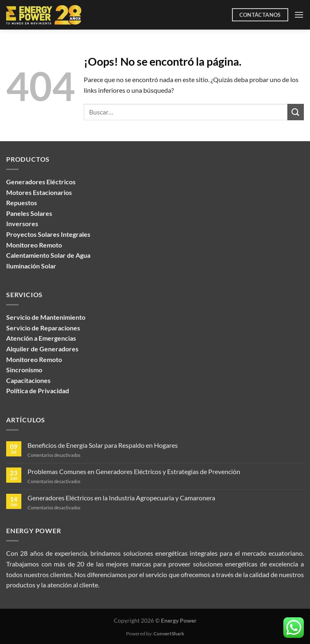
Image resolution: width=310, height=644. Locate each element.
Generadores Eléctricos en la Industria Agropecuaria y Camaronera (121, 498)
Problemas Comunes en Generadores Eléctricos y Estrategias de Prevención (134, 471)
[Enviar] (296, 112)
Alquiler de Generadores (42, 349)
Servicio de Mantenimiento (46, 317)
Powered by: (155, 634)
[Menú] (299, 15)
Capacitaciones (28, 380)
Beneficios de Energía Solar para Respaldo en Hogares (103, 445)
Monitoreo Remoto (34, 359)
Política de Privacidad (38, 391)
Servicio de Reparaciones (43, 328)
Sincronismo (24, 370)
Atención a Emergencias (41, 338)
